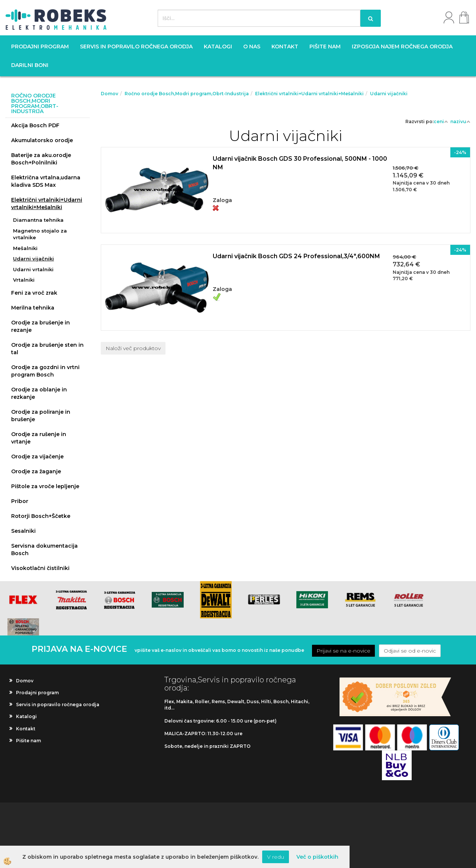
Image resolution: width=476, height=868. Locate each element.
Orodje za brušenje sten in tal (47, 349)
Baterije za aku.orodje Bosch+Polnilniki (41, 159)
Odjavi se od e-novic (410, 651)
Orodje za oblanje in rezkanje (39, 393)
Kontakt (285, 47)
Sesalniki (23, 531)
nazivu (460, 121)
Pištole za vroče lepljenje (45, 486)
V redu (276, 857)
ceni (441, 121)
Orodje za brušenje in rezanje (41, 326)
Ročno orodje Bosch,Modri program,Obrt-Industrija (187, 94)
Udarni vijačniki (33, 259)
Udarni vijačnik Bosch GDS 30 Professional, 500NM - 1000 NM (300, 163)
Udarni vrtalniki (33, 269)
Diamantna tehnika (38, 220)
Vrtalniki (24, 280)
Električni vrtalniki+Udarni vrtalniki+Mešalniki (47, 204)
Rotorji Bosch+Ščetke (41, 516)
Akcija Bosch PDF (35, 125)
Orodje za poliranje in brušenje (41, 416)
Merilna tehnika (33, 308)
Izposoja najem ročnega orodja (402, 47)
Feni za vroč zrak (34, 293)
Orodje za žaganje (36, 471)
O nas (252, 47)
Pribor (20, 501)
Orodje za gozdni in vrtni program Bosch (45, 371)
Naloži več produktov (133, 348)
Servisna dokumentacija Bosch (44, 550)
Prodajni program (40, 47)
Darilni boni (30, 65)
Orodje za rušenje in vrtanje (39, 438)
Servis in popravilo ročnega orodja (136, 47)
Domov (110, 94)
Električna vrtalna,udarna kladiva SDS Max (46, 181)
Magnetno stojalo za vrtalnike (40, 234)
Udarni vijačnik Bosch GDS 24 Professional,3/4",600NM (296, 256)
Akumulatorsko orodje (42, 140)
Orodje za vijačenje (37, 457)
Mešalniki (25, 248)
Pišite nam (325, 47)
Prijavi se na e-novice (343, 651)
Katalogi (218, 47)
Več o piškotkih (317, 857)
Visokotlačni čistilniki (40, 568)
